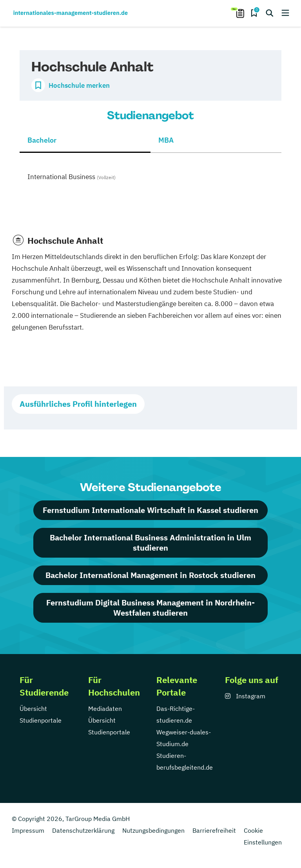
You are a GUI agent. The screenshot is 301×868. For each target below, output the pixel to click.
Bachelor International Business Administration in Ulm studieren (150, 543)
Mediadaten (105, 709)
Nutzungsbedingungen (153, 830)
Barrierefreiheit (214, 830)
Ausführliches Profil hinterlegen (78, 404)
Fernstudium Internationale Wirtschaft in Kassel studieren (150, 510)
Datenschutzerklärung (83, 830)
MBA (166, 140)
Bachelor (42, 140)
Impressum (28, 830)
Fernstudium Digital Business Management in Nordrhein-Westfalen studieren (150, 608)
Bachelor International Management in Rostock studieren (150, 575)
